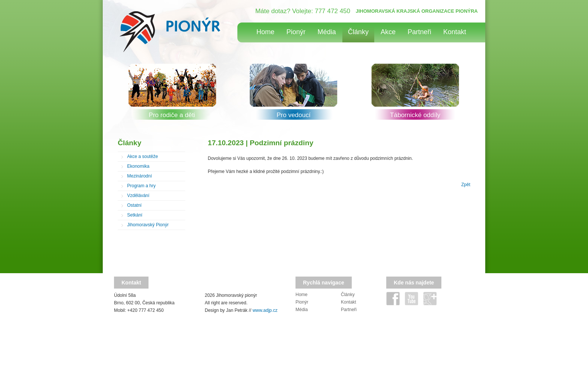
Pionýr (296, 32)
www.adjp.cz (265, 310)
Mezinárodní (139, 176)
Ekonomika (138, 166)
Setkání (135, 215)
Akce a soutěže (142, 156)
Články (358, 32)
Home (265, 32)
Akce (388, 32)
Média (327, 32)
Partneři (419, 32)
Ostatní (134, 205)
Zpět (466, 185)
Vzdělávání (138, 196)
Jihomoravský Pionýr (148, 225)
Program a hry (141, 186)
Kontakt (455, 32)
